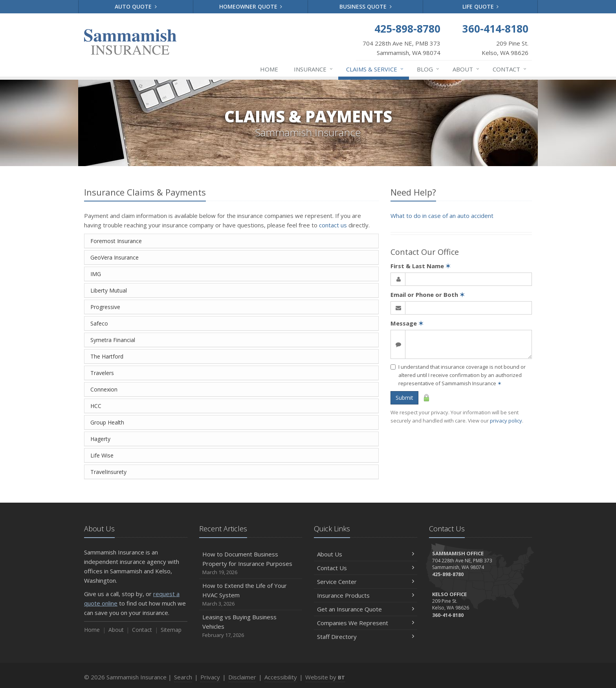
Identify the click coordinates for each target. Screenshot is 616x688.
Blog (428, 69)
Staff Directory (366, 637)
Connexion (104, 389)
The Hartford (107, 356)
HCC (96, 406)
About (466, 69)
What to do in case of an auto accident (442, 216)
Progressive (105, 307)
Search (183, 677)
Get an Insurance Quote (366, 609)
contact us (333, 225)
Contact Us (366, 568)
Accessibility (281, 677)
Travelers (102, 373)
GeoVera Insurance (115, 257)
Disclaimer (242, 677)
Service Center (366, 582)
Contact (510, 69)
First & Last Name (421, 266)
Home (269, 69)
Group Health (107, 422)
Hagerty (100, 439)
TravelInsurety (108, 472)
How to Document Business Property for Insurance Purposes (251, 563)
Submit (404, 398)
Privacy (210, 677)
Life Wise (102, 455)
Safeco (99, 323)
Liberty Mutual (109, 290)
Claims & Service (375, 69)
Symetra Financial (113, 340)
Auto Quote (136, 6)
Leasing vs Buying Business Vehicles (251, 626)
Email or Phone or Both (428, 295)
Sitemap (171, 630)
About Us (366, 554)
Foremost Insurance (116, 241)
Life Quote (481, 6)
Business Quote (366, 6)
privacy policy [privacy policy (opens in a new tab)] (506, 421)
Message (407, 323)
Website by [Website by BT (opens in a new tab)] (325, 677)
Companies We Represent (366, 623)
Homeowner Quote (251, 6)
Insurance (314, 69)
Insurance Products (366, 595)
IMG (96, 274)
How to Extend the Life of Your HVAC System (251, 595)
